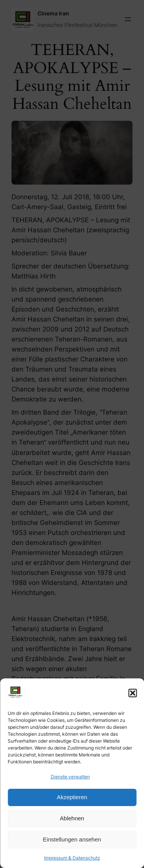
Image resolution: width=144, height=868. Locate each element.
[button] (132, 693)
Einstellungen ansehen (72, 839)
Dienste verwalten (70, 777)
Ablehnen (72, 818)
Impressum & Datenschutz (72, 858)
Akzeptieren (72, 797)
